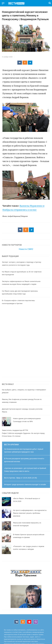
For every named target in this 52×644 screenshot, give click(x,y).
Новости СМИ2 (26, 249)
